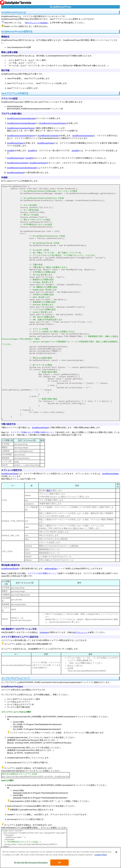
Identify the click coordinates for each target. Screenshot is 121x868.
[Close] (116, 852)
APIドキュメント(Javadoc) (36, 23)
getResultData (51, 569)
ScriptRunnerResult (15, 173)
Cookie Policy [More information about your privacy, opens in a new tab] (101, 855)
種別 (49, 490)
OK (60, 862)
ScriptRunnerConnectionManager (21, 118)
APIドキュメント (80, 632)
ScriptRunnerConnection (49, 136)
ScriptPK (11, 151)
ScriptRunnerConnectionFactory (53, 123)
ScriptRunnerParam (15, 143)
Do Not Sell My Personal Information (31, 862)
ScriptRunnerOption (110, 474)
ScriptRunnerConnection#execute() (22, 168)
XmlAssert (44, 632)
